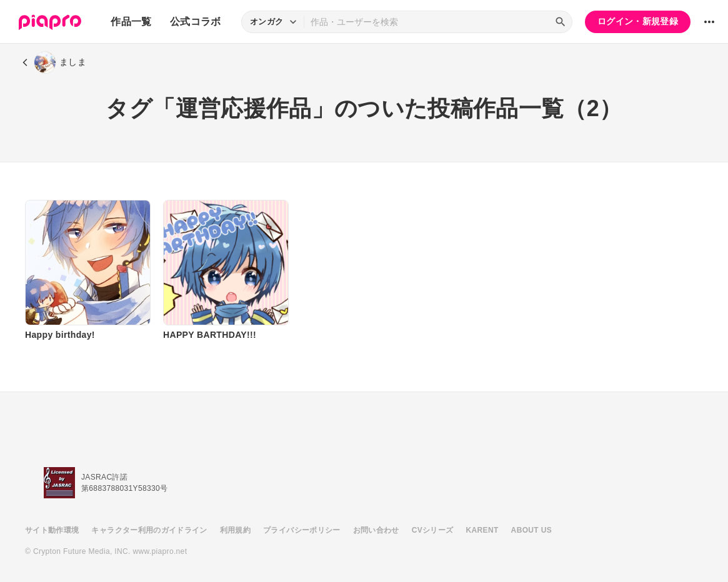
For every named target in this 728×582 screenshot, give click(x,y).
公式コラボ (196, 22)
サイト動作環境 (52, 530)
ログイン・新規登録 (638, 21)
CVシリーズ (433, 530)
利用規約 (235, 530)
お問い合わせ (376, 530)
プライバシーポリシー (302, 530)
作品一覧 (131, 22)
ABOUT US (531, 530)
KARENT (482, 530)
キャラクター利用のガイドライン (149, 530)
